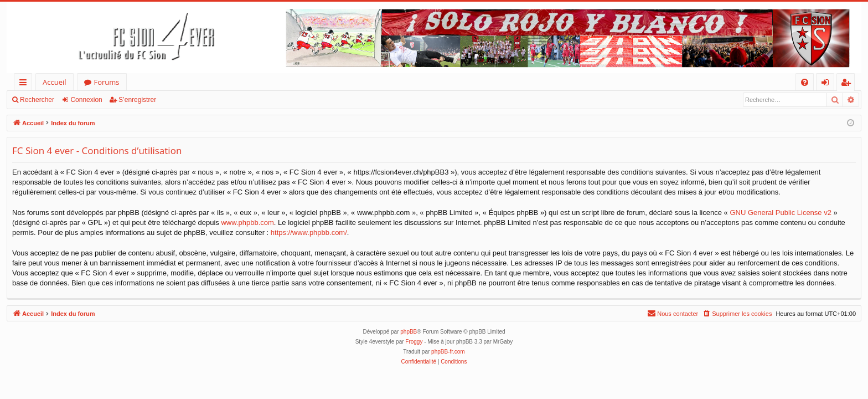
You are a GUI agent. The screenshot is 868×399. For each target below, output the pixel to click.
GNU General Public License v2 (781, 213)
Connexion (86, 100)
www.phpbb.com (247, 222)
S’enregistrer (137, 100)
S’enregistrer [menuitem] (848, 84)
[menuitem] (805, 82)
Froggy (414, 342)
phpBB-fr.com (448, 352)
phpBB (409, 332)
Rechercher (37, 100)
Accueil (55, 82)
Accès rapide (25, 84)
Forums (107, 82)
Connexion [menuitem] (828, 84)
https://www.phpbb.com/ (309, 232)
